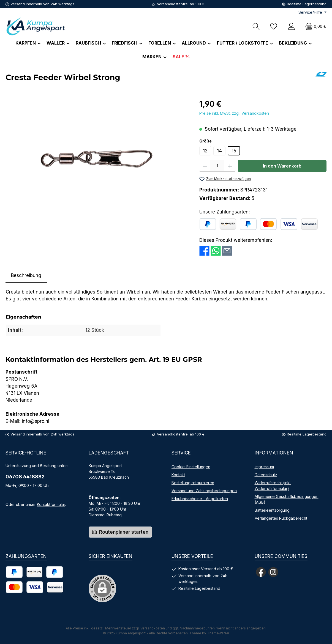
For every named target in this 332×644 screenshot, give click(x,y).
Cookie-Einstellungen (191, 467)
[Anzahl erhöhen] (230, 166)
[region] (97, 157)
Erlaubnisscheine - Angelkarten (200, 499)
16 (234, 151)
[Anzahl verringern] (205, 166)
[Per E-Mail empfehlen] (227, 250)
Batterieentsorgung (272, 510)
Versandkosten (153, 628)
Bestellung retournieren (193, 483)
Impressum (264, 467)
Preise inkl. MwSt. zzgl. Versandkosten (234, 113)
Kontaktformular (51, 504)
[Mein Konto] (291, 26)
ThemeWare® (218, 633)
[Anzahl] (217, 166)
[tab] (26, 276)
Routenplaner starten (120, 532)
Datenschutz (266, 475)
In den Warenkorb (282, 166)
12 (205, 151)
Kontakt (178, 475)
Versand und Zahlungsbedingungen (204, 491)
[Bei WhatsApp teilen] (216, 250)
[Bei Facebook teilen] (204, 250)
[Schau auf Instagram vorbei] (273, 572)
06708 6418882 (25, 477)
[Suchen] (256, 26)
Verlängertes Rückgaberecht (281, 518)
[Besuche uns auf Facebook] (261, 572)
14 (219, 151)
